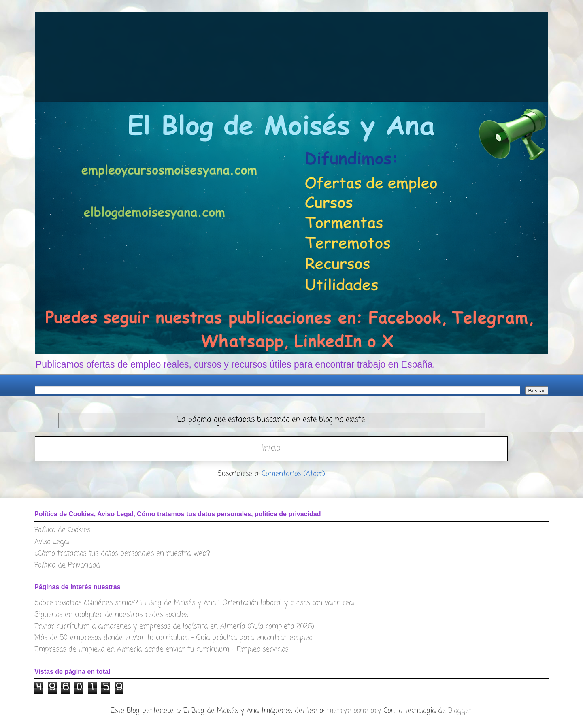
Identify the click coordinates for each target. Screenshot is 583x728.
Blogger (460, 711)
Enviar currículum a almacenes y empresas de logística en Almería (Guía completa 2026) (174, 627)
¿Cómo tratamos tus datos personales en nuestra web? (122, 554)
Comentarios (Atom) (294, 474)
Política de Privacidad (67, 565)
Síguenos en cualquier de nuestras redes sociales (111, 615)
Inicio (271, 448)
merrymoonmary (354, 711)
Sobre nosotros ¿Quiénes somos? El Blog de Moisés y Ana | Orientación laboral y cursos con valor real (194, 603)
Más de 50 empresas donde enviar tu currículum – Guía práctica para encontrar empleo (173, 638)
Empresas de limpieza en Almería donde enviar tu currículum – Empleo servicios (161, 650)
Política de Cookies (62, 530)
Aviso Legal (52, 542)
